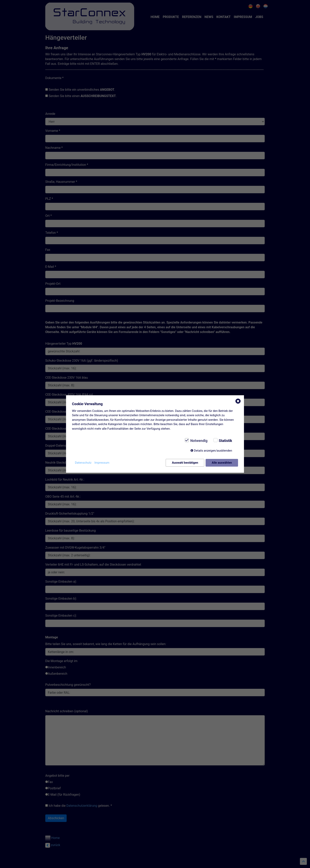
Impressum (102, 463)
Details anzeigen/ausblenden (213, 451)
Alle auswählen (222, 463)
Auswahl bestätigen (185, 463)
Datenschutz (83, 463)
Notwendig (199, 441)
